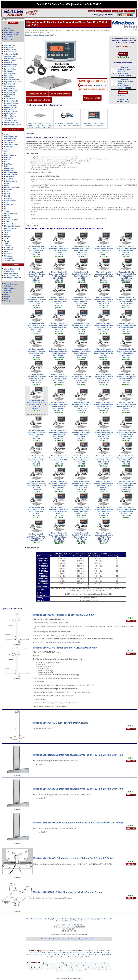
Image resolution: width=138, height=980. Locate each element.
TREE (6, 243)
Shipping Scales (10, 116)
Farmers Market (10, 69)
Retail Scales (9, 110)
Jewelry (36, 955)
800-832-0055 (78, 925)
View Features (123, 95)
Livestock (41, 955)
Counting (56, 953)
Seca (6, 232)
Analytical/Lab (9, 45)
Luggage (76, 955)
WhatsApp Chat (66, 935)
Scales (28, 35)
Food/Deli (73, 953)
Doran (57, 965)
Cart (32, 919)
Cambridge (8, 149)
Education (67, 953)
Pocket (104, 955)
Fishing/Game (9, 71)
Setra (6, 235)
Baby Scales (9, 48)
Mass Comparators (11, 275)
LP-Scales (56, 967)
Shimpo (7, 237)
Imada (7, 183)
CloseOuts (8, 39)
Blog (6, 299)
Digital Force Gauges (12, 33)
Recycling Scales (10, 112)
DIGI (6, 162)
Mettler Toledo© (10, 200)
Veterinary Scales (11, 120)
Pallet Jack (98, 955)
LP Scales (8, 194)
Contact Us (38, 919)
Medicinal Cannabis (11, 101)
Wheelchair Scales (11, 122)
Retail (109, 955)
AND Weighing (10, 140)
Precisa (7, 218)
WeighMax (8, 256)
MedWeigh (8, 198)
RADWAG (40, 969)
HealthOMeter (9, 179)
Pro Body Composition (12, 278)
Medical (81, 955)
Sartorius (8, 230)
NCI (6, 209)
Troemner (8, 245)
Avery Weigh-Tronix (11, 145)
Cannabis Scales (10, 56)
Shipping (54, 957)
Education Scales (11, 65)
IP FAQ (7, 294)
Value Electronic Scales (53, 951)
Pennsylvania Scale (11, 213)
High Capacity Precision (13, 82)
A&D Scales (67, 963)
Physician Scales (10, 107)
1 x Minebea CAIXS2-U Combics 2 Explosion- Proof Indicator (94, 124)
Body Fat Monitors (11, 273)
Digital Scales (9, 30)
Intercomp (8, 190)
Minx (6, 203)
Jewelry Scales (10, 86)
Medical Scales (10, 99)
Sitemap (7, 301)
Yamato (80, 971)
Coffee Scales (9, 271)
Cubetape (8, 158)
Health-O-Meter (97, 965)
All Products (53, 939)
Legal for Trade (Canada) (66, 955)
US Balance (8, 247)
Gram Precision (10, 177)
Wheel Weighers (86, 957)
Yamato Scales (10, 260)
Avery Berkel (9, 143)
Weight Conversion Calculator (72, 921)
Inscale (7, 185)
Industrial (30, 955)
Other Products (13, 265)
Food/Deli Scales (10, 73)
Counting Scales (10, 60)
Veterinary (78, 957)
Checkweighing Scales (12, 58)
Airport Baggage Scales (13, 269)
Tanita (6, 239)
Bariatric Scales (10, 50)
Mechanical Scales (11, 35)
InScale (37, 967)
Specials (7, 28)
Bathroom (92, 951)
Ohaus (7, 211)
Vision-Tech (59, 971)
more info (17, 645)
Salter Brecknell (10, 228)
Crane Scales (9, 63)
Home (106, 919)
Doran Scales (9, 168)
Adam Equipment (11, 136)
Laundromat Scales (11, 90)
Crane (61, 953)
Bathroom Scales (10, 52)
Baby (81, 951)
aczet (42, 963)
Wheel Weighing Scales (13, 125)
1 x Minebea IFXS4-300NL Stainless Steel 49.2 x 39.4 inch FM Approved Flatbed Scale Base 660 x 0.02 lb (40, 125)
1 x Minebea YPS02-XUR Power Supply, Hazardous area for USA (67, 124)
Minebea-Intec (84, 967)
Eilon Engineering (11, 173)
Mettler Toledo (76, 967)
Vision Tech (8, 254)
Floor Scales (9, 75)
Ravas (7, 222)
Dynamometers (81, 953)
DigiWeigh (8, 164)
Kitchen (47, 955)
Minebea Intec (9, 205)
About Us (44, 939)
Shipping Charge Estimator (80, 919)
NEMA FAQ (8, 297)
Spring (49, 957)
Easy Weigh (9, 170)
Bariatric (86, 951)
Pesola (7, 215)
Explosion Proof (10, 67)
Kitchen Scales (10, 88)
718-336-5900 (80, 927)
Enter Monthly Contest (51, 919)
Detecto (7, 160)
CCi (6, 153)
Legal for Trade (10, 93)
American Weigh (10, 138)
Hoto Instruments (11, 181)
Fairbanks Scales (10, 175)
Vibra (6, 252)
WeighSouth (9, 258)
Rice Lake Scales (10, 224)
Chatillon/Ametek (10, 155)
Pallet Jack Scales (11, 105)
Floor (96, 953)
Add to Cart (131, 621)
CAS (6, 151)
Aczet (6, 134)
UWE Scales (9, 250)
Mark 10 (7, 196)
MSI (6, 207)
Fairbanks (80, 965)
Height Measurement (12, 80)
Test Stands (9, 118)
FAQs (62, 919)
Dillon (6, 166)
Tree (92, 969)
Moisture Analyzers (11, 103)
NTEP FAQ (8, 292)
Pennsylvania (107, 967)
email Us (101, 85)
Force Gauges (9, 78)
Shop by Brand (13, 129)
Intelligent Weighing (11, 188)
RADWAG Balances (11, 220)
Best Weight (9, 147)
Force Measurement (103, 953)
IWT (33, 967)
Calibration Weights (11, 54)
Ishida (7, 192)
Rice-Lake (50, 969)
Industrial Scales (10, 84)
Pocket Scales (9, 37)
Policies (67, 919)
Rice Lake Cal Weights (12, 226)
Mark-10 (62, 967)
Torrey (7, 241)
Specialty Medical (11, 114)
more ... (48, 33)
